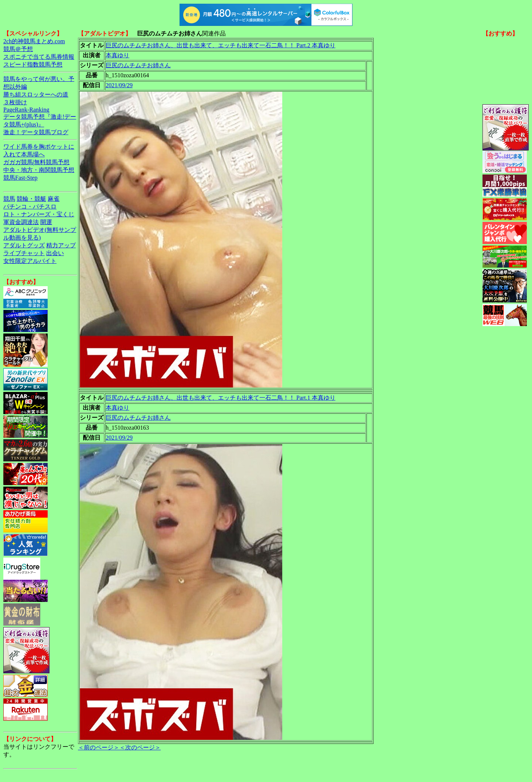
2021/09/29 (119, 85)
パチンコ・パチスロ (30, 206)
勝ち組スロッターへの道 (36, 94)
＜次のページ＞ (140, 747)
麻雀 (54, 199)
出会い (55, 253)
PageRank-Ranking (26, 110)
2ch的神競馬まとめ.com (34, 41)
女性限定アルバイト (30, 261)
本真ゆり (117, 55)
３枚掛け (15, 102)
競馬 (9, 199)
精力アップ (61, 245)
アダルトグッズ (24, 245)
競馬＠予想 (18, 49)
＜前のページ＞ (99, 747)
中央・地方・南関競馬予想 (39, 170)
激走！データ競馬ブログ (36, 132)
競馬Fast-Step (20, 178)
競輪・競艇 (31, 199)
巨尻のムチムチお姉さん (138, 65)
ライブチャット (24, 253)
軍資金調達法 (21, 222)
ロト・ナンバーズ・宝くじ (39, 214)
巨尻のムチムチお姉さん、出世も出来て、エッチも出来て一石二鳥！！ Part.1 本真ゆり (221, 398)
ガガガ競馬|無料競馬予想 (36, 162)
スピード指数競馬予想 (33, 65)
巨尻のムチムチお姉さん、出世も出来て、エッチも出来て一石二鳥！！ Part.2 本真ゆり (221, 45)
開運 (46, 222)
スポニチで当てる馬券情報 (39, 57)
